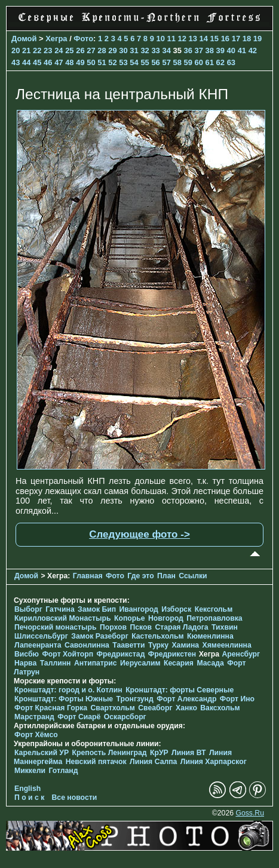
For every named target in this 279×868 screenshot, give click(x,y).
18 (247, 39)
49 (80, 62)
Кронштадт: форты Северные (180, 690)
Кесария (179, 663)
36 (188, 50)
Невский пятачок (96, 762)
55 (145, 62)
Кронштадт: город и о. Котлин (68, 690)
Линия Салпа (153, 762)
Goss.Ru (250, 813)
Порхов (113, 627)
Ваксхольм (220, 708)
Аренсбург (241, 654)
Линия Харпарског (214, 762)
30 (123, 50)
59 (188, 62)
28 (102, 50)
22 (37, 50)
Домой (24, 39)
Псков (141, 627)
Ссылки (193, 576)
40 (231, 50)
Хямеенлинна (227, 645)
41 (242, 50)
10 (160, 39)
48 (69, 62)
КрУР (159, 753)
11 (171, 39)
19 (257, 39)
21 (26, 50)
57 (166, 62)
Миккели (30, 771)
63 (231, 62)
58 (177, 62)
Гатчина (60, 609)
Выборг (28, 609)
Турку (158, 645)
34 (166, 50)
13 (193, 39)
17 (236, 39)
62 (220, 62)
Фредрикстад (121, 654)
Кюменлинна (210, 636)
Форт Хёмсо (36, 735)
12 (182, 39)
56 (155, 62)
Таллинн (56, 663)
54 (134, 62)
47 (59, 62)
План (166, 576)
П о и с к (29, 798)
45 (37, 62)
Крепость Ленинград (110, 753)
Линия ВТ (188, 753)
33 (155, 50)
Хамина (185, 645)
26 (80, 50)
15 (214, 39)
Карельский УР (42, 753)
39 (220, 50)
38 (210, 50)
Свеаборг (155, 708)
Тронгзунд (135, 699)
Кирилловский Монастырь (63, 618)
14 (204, 39)
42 (253, 50)
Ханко (186, 708)
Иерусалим (140, 663)
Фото (83, 39)
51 (102, 62)
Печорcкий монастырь (56, 627)
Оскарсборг (125, 717)
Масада (210, 663)
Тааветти (128, 645)
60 (199, 62)
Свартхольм (113, 708)
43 (16, 62)
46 (48, 62)
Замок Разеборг (99, 636)
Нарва (25, 663)
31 (134, 50)
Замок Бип (97, 609)
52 (112, 62)
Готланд (63, 771)
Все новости (75, 798)
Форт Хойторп (68, 654)
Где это (140, 576)
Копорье (130, 618)
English (27, 789)
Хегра (56, 39)
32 (145, 50)
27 (91, 50)
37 (199, 50)
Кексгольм (214, 609)
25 (69, 50)
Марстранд (34, 717)
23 (48, 50)
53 (123, 62)
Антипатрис (96, 663)
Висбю (27, 654)
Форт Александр (186, 699)
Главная (88, 576)
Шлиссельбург (41, 636)
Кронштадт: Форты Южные (64, 699)
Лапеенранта (38, 645)
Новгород (166, 618)
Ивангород (139, 609)
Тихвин (225, 627)
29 (112, 50)
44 (26, 62)
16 (225, 39)
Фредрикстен (172, 654)
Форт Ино (237, 699)
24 (59, 50)
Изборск (176, 609)
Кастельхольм (157, 636)
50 (91, 62)
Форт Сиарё (79, 717)
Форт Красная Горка (51, 708)
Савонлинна (87, 645)
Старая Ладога (181, 627)
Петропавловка (214, 618)
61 (210, 62)
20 (16, 50)
